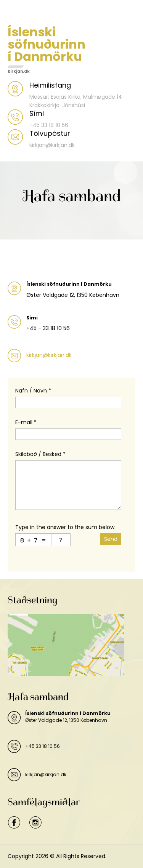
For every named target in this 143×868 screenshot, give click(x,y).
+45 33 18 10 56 (43, 746)
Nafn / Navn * (33, 391)
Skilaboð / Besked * (40, 454)
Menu (16, 13)
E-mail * (26, 422)
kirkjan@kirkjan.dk (49, 355)
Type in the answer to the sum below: (65, 527)
